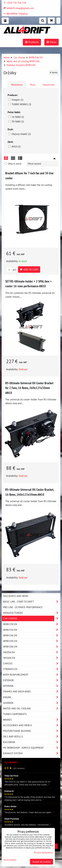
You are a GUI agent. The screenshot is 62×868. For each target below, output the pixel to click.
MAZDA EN (32, 652)
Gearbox (32, 703)
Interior (32, 686)
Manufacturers (32, 613)
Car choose (32, 618)
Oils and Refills (32, 736)
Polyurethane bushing (32, 731)
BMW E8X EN (32, 647)
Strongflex (32, 669)
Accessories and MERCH (32, 725)
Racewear (32, 742)
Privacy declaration (44, 852)
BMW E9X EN (32, 641)
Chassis (32, 663)
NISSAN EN (32, 658)
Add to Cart (29, 269)
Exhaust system (32, 753)
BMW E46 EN (32, 635)
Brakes (32, 720)
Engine (32, 697)
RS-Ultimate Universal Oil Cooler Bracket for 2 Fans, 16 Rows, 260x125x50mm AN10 (29, 388)
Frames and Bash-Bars (32, 691)
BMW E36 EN (32, 630)
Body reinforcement (32, 675)
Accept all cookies (42, 862)
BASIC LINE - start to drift (32, 602)
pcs (11, 270)
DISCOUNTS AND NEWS (16, 596)
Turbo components (15, 714)
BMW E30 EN (32, 624)
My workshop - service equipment (32, 748)
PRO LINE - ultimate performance (23, 607)
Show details (10, 860)
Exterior (32, 680)
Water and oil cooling (32, 708)
